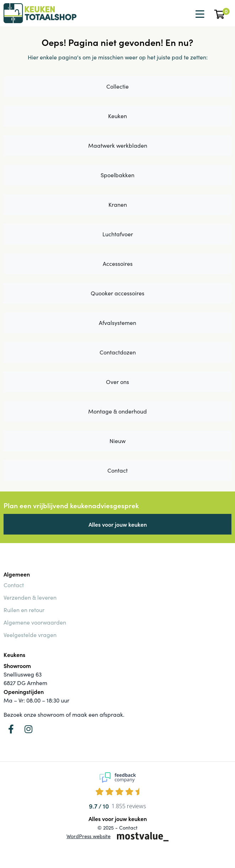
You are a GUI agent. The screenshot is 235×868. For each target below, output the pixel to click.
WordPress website (89, 836)
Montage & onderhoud (117, 411)
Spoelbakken (117, 175)
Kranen (118, 204)
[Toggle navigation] (199, 14)
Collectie (117, 86)
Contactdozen (118, 352)
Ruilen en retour (24, 610)
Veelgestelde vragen (30, 635)
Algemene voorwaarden (35, 622)
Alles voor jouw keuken (118, 524)
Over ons (117, 382)
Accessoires (118, 264)
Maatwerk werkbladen (118, 145)
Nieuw (117, 441)
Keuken (117, 116)
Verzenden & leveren (30, 597)
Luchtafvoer (118, 234)
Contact (117, 470)
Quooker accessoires (117, 293)
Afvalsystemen (117, 323)
